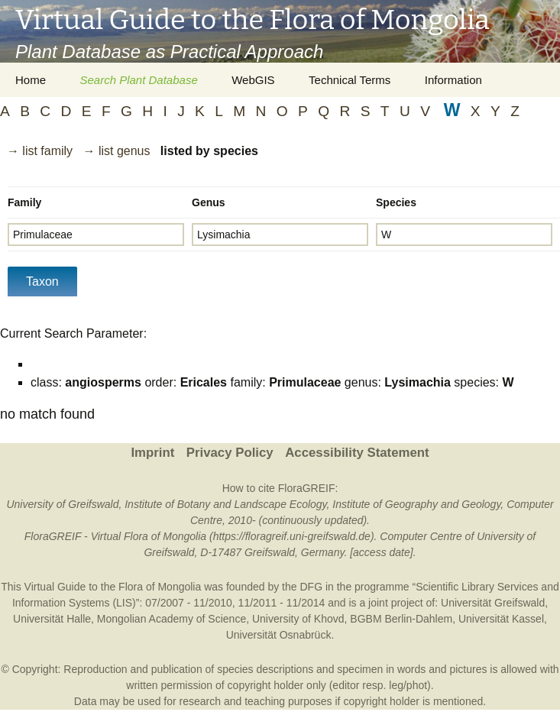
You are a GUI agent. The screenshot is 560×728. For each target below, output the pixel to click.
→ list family (40, 151)
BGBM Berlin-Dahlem (401, 619)
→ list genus (116, 151)
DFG (311, 587)
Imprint (152, 453)
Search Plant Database (138, 80)
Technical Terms (350, 80)
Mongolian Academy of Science (172, 619)
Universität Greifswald (493, 603)
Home (31, 80)
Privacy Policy (230, 453)
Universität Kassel (501, 619)
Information (453, 80)
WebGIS (253, 80)
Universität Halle (52, 619)
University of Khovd (298, 619)
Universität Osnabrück (279, 635)
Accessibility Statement (357, 453)
